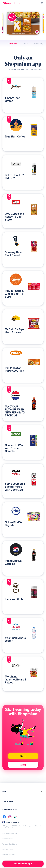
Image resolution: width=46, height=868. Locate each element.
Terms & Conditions (10, 844)
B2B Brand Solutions (10, 834)
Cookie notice (8, 849)
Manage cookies (9, 854)
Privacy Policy (7, 839)
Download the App (23, 864)
